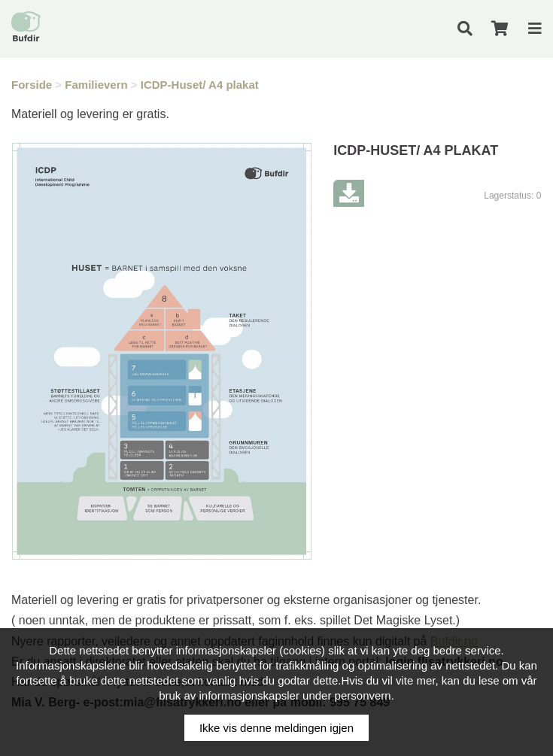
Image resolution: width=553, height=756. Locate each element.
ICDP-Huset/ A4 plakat (200, 85)
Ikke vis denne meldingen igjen (276, 728)
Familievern (96, 85)
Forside (32, 85)
